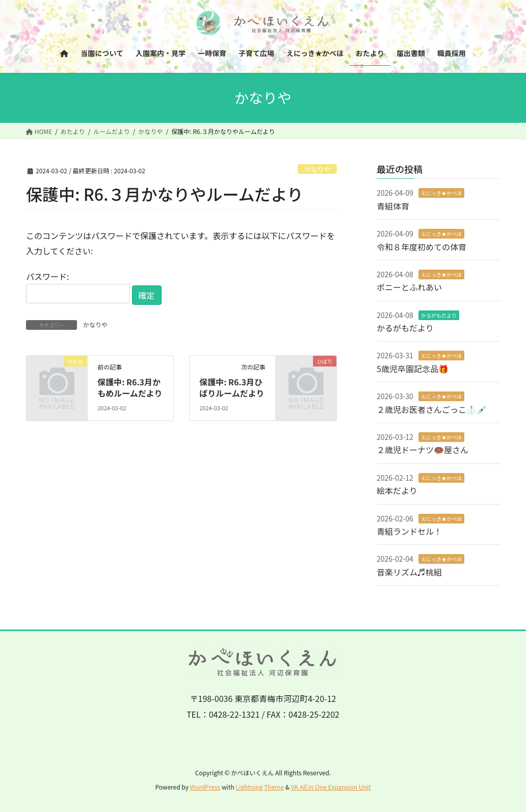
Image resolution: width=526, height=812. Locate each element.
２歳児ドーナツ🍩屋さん (423, 450)
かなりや (317, 169)
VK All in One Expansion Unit (331, 787)
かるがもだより (439, 315)
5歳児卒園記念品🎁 (413, 369)
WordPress (205, 787)
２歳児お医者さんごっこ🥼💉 (432, 409)
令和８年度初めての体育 (422, 247)
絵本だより (397, 490)
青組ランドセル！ (409, 531)
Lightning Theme (260, 787)
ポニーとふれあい (409, 287)
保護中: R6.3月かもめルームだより (130, 387)
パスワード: (78, 287)
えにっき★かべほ (441, 193)
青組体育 (393, 206)
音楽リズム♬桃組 (409, 572)
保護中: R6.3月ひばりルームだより (232, 387)
